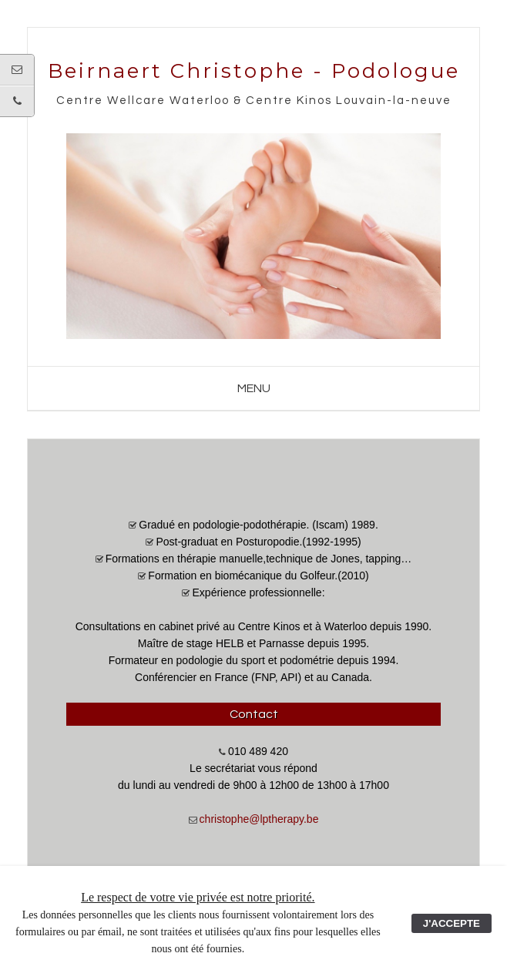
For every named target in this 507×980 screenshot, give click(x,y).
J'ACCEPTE (452, 923)
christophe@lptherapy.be (259, 819)
